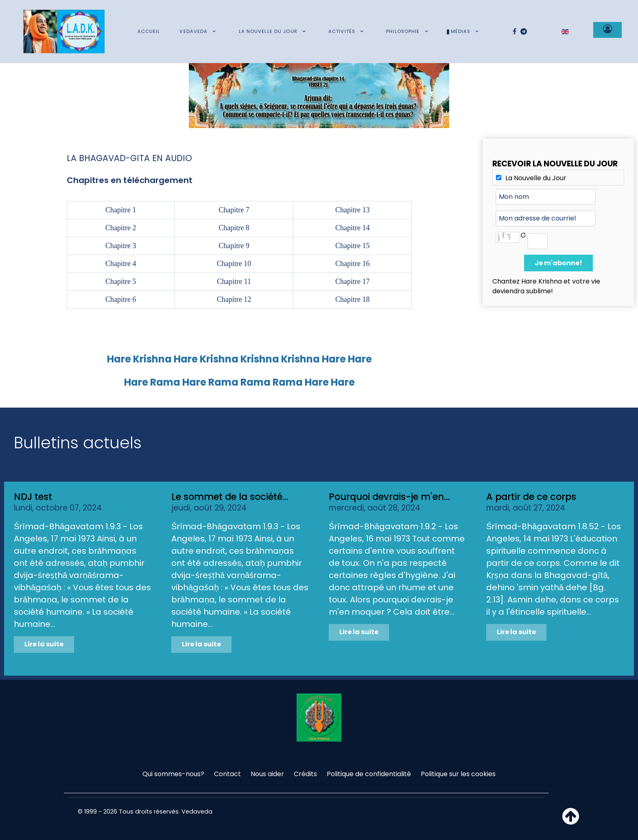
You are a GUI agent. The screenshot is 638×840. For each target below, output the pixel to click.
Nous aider (267, 774)
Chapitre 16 (352, 264)
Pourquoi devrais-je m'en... (389, 497)
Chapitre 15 (352, 246)
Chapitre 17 (352, 281)
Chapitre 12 (234, 299)
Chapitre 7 (234, 210)
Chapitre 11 (234, 281)
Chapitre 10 (234, 264)
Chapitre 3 (121, 246)
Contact (227, 774)
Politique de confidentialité (369, 774)
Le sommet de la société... (230, 497)
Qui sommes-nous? (173, 774)
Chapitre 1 (121, 210)
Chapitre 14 (352, 228)
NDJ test (33, 497)
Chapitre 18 (352, 299)
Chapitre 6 (121, 299)
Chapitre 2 (121, 228)
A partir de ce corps (531, 497)
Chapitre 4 (121, 264)
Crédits (305, 774)
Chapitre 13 (352, 210)
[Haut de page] (571, 821)
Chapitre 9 (234, 246)
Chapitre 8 (234, 228)
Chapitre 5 (121, 281)
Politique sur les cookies (458, 774)
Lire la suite (44, 644)
